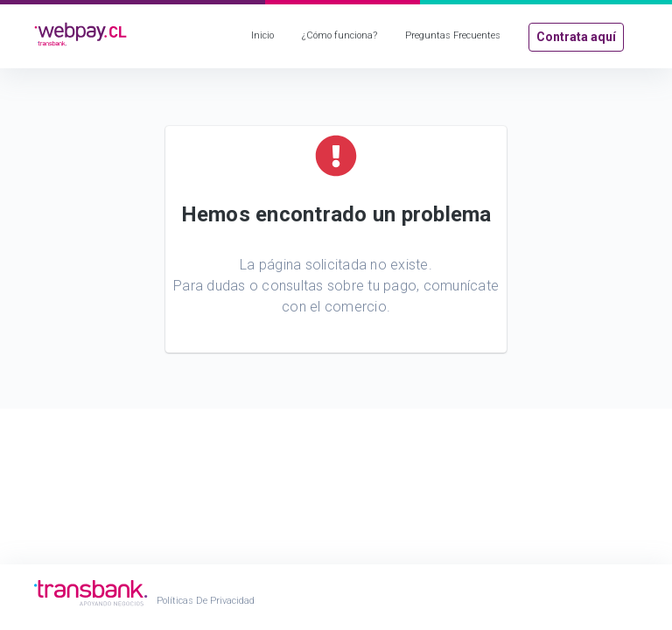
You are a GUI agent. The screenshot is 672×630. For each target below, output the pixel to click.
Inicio (262, 35)
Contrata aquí (576, 37)
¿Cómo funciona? (339, 35)
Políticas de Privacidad (206, 601)
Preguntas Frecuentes (453, 35)
